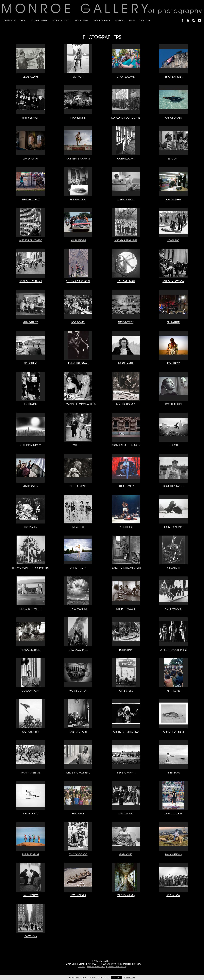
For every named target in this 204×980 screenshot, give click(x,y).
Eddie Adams (31, 77)
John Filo (173, 240)
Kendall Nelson (31, 650)
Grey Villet (126, 854)
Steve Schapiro (126, 773)
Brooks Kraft (78, 486)
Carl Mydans (173, 609)
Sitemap (81, 967)
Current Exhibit (39, 21)
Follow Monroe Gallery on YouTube (201, 18)
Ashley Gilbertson (173, 281)
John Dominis (126, 199)
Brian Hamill (126, 363)
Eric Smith (78, 814)
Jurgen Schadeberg (78, 773)
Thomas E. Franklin (78, 281)
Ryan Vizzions (173, 854)
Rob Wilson (173, 895)
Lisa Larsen (31, 527)
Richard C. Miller (31, 609)
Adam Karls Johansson (126, 445)
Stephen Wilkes (126, 895)
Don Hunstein (173, 404)
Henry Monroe (78, 609)
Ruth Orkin (126, 650)
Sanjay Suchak (173, 814)
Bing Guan (173, 322)
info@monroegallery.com (129, 964)
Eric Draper (173, 199)
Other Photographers (173, 650)
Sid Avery (78, 77)
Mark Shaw (173, 773)
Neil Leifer (126, 527)
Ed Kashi (173, 445)
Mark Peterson (78, 691)
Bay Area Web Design (117, 967)
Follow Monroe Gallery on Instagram (195, 18)
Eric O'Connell (78, 650)
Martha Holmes (126, 404)
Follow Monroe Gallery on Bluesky (189, 18)
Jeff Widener (78, 895)
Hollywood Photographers (78, 404)
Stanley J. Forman (31, 281)
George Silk (31, 814)
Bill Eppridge (78, 240)
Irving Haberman (78, 363)
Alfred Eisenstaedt (31, 240)
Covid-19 (145, 21)
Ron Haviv (173, 363)
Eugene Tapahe (31, 854)
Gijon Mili (173, 568)
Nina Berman (78, 118)
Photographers (102, 21)
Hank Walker (31, 895)
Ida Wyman (31, 936)
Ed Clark (173, 159)
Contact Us (9, 21)
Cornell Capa (126, 159)
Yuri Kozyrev (31, 486)
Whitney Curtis (31, 199)
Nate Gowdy (126, 322)
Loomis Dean (78, 199)
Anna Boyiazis (173, 118)
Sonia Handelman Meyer (126, 568)
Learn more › (130, 978)
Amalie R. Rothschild (126, 732)
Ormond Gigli (126, 281)
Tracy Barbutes (173, 77)
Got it (117, 978)
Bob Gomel (78, 322)
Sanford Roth (78, 732)
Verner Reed (126, 691)
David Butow (31, 159)
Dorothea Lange (173, 486)
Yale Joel (78, 445)
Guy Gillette (31, 322)
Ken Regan (173, 691)
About (23, 21)
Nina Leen (78, 527)
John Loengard (173, 527)
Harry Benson (31, 118)
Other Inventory (31, 445)
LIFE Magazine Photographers (31, 568)
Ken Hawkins (31, 404)
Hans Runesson (31, 773)
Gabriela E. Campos (78, 159)
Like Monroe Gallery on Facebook (184, 18)
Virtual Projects (61, 21)
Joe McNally (78, 568)
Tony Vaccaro (78, 854)
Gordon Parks (31, 691)
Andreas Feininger (126, 240)
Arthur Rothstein (173, 732)
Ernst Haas (31, 363)
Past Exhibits (82, 21)
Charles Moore (126, 609)
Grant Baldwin (126, 77)
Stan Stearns (126, 814)
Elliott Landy (126, 486)
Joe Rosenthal (31, 732)
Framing (120, 21)
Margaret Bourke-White (126, 118)
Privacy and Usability (96, 967)
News (132, 21)
